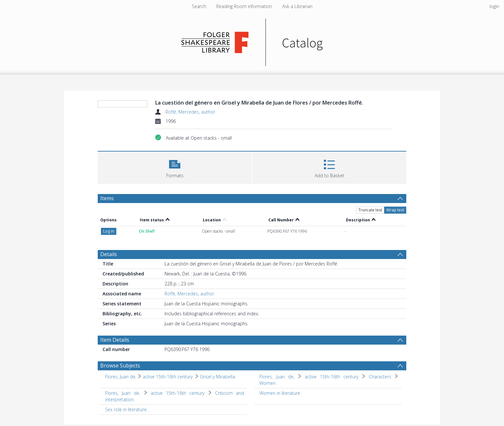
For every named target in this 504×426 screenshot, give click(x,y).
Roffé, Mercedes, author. (191, 112)
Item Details (115, 340)
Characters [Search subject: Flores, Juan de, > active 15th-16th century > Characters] (380, 377)
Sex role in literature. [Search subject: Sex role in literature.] (126, 409)
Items (107, 198)
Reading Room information (244, 6)
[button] (175, 167)
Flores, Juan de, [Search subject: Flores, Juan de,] (121, 377)
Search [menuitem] (199, 6)
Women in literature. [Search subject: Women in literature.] (280, 393)
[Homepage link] (252, 41)
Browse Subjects (120, 366)
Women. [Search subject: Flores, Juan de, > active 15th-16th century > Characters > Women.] (268, 383)
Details (109, 254)
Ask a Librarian (297, 6)
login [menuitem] (494, 6)
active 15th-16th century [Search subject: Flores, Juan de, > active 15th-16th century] (332, 377)
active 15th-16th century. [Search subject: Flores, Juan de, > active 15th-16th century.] (168, 377)
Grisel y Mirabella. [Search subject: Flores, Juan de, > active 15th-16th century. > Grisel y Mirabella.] (218, 377)
